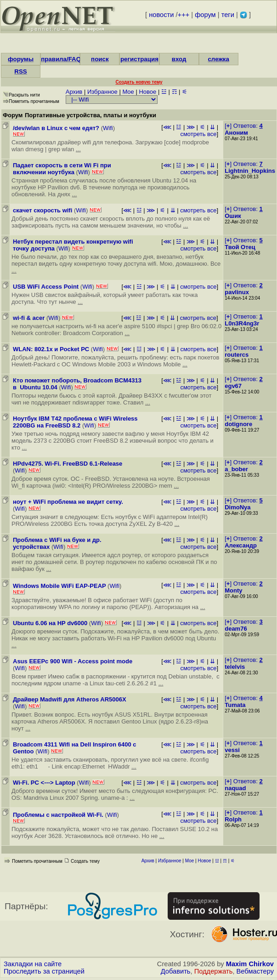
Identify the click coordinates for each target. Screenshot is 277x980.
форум (205, 15)
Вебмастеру (255, 971)
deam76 (236, 629)
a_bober (236, 469)
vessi (232, 750)
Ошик (233, 216)
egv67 (233, 386)
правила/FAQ (61, 59)
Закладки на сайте (33, 964)
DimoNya (237, 507)
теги (228, 15)
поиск (100, 59)
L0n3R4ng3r (242, 323)
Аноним (236, 133)
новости (161, 15)
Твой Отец (240, 247)
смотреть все (198, 134)
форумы (21, 59)
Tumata (235, 705)
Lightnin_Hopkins (250, 171)
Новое (147, 92)
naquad (235, 788)
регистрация (139, 59)
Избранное (102, 92)
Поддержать (214, 971)
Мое (128, 92)
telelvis (235, 667)
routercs (237, 355)
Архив (74, 92)
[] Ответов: (243, 126)
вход (179, 59)
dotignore (238, 424)
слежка (218, 59)
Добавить (176, 971)
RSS (20, 71)
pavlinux (237, 292)
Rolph (233, 819)
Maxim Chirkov (250, 964)
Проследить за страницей (44, 971)
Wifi (108, 128)
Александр (241, 545)
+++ (184, 15)
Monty (233, 590)
